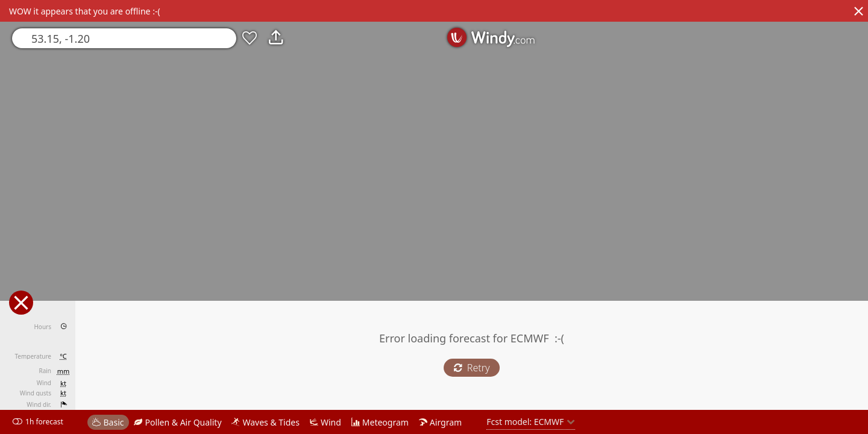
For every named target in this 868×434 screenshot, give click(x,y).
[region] (434, 217)
